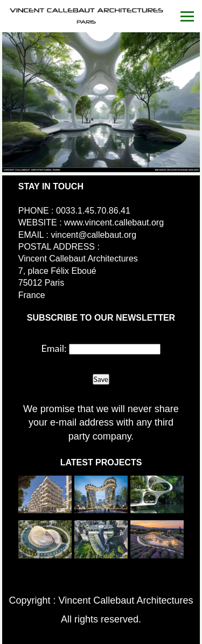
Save (101, 379)
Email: (54, 348)
